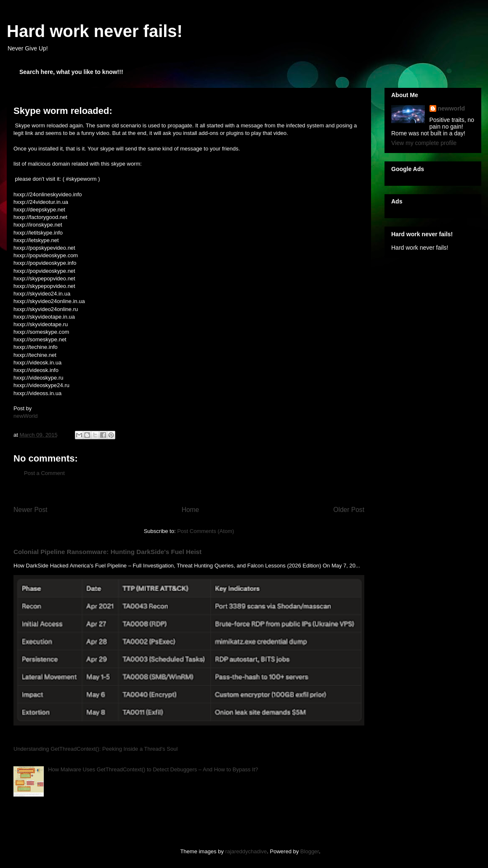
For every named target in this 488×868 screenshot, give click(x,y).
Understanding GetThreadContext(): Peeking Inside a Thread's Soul (95, 749)
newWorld (26, 416)
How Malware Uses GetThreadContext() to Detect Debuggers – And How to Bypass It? (153, 769)
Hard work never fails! (95, 31)
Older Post (349, 510)
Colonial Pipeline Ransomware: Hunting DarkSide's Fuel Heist (107, 552)
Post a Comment (44, 473)
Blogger (310, 851)
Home (191, 510)
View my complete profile (424, 143)
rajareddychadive (246, 851)
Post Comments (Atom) (206, 531)
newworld (452, 108)
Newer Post (30, 510)
